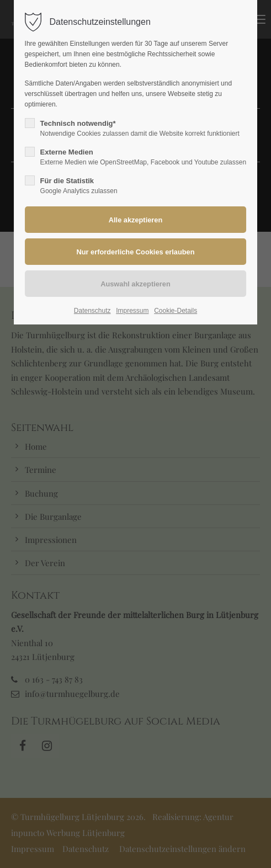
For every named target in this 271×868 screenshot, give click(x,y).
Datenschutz (92, 311)
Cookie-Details (176, 311)
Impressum (132, 311)
